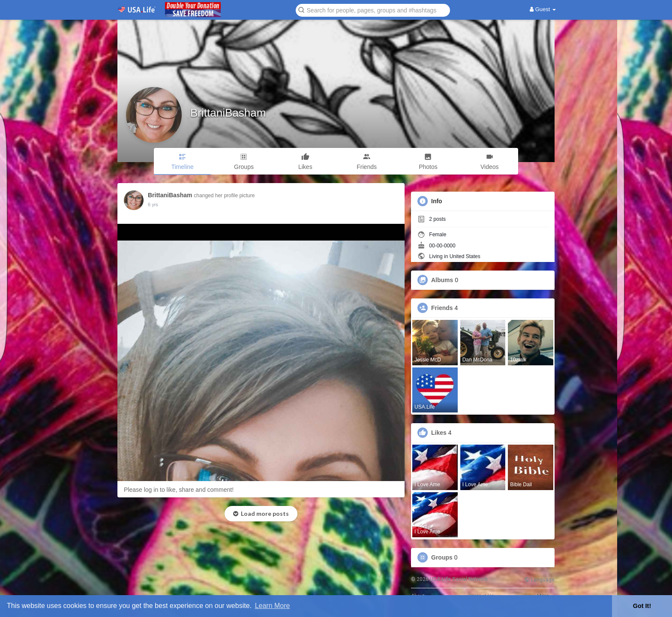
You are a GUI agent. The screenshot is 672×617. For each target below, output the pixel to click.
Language (539, 580)
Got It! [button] (642, 606)
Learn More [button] (273, 606)
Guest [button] (543, 9)
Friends (442, 308)
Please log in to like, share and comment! (179, 490)
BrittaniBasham (228, 113)
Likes (439, 433)
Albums (442, 280)
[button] (373, 10)
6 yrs (153, 205)
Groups (442, 557)
